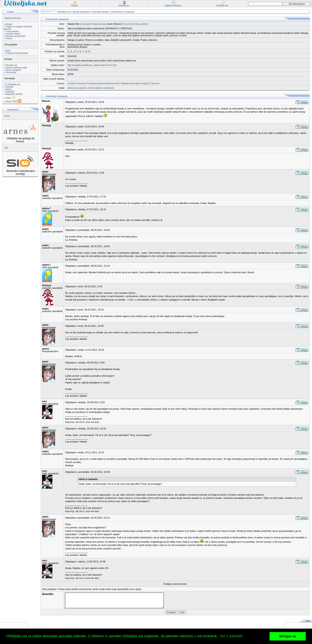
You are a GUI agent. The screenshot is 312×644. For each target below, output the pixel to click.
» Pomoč (8, 39)
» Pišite (10, 98)
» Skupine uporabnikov (15, 36)
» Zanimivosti (10, 72)
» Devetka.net (10, 65)
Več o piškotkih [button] (231, 636)
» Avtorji (7, 89)
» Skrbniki (8, 87)
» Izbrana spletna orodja (15, 68)
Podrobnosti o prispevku (123, 12)
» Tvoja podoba (11, 31)
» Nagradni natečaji (13, 94)
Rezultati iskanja (101, 12)
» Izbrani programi (12, 70)
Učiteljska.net (64, 12)
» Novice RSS (12, 101)
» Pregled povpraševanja (16, 53)
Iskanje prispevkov (81, 12)
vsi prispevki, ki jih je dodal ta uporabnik (94, 88)
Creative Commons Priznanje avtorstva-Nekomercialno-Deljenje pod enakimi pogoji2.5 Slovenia (114, 83)
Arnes (7, 116)
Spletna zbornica (12, 18)
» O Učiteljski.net (12, 85)
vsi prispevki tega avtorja (93, 24)
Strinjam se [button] (288, 636)
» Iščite (7, 51)
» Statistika (9, 92)
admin (71, 88)
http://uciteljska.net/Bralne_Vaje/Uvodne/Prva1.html (92, 65)
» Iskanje (8, 24)
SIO (6, 148)
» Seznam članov (12, 34)
